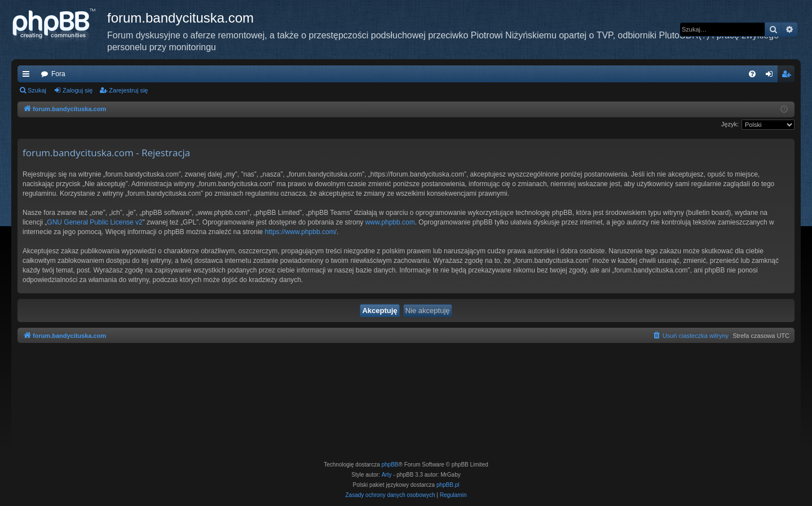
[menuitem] (752, 74)
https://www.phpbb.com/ (301, 232)
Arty (387, 475)
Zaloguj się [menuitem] (772, 76)
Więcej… (28, 76)
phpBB (390, 465)
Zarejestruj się (128, 90)
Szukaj (37, 90)
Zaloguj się (78, 90)
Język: (730, 124)
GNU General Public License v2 (94, 222)
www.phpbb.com (390, 222)
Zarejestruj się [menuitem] (788, 76)
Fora (58, 74)
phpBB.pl (448, 485)
